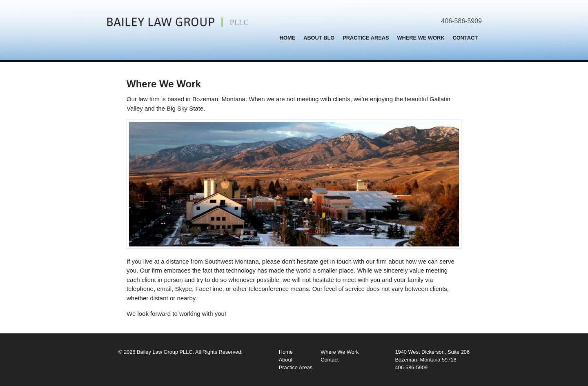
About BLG (319, 38)
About (286, 360)
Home (287, 38)
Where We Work (421, 38)
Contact (465, 38)
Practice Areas (366, 38)
